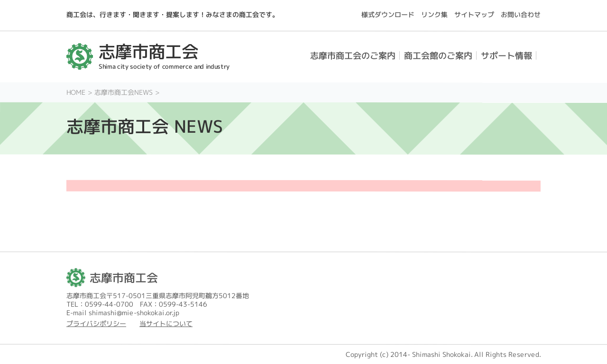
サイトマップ (474, 14)
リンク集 (434, 14)
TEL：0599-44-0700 (100, 304)
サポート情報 (506, 56)
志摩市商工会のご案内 (353, 56)
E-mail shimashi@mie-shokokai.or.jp (123, 313)
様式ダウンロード (388, 14)
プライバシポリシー (96, 323)
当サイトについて (166, 323)
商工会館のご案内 (438, 56)
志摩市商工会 (124, 278)
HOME (76, 92)
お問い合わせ (521, 14)
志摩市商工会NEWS (124, 92)
